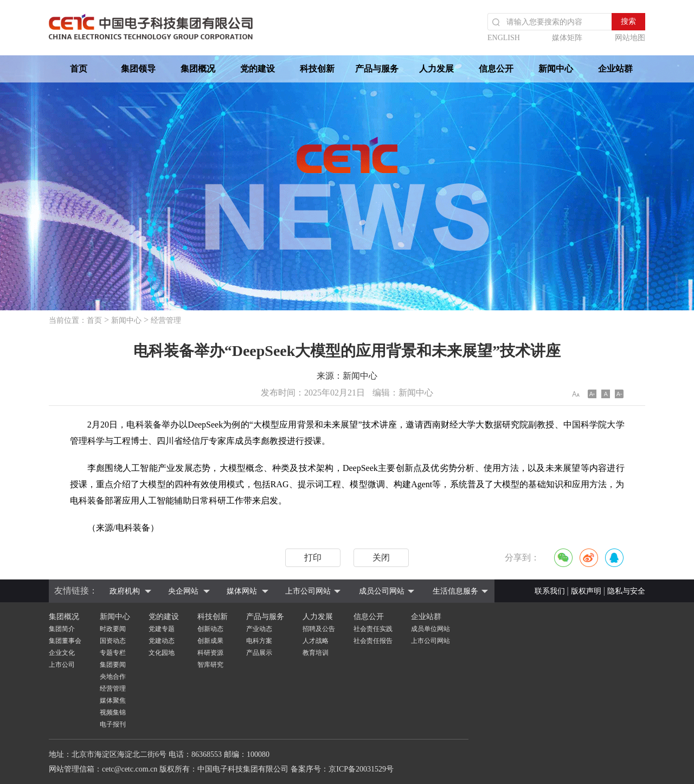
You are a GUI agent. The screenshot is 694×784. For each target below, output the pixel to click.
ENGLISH (504, 38)
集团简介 (62, 629)
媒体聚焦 (113, 700)
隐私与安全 (626, 591)
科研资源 (210, 653)
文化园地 (162, 653)
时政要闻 (113, 629)
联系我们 (550, 591)
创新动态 (210, 629)
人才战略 (316, 641)
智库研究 (210, 665)
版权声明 (586, 591)
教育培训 (316, 653)
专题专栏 (113, 653)
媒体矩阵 (567, 38)
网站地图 (630, 38)
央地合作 (113, 677)
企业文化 (62, 653)
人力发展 (436, 69)
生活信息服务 (455, 591)
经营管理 (166, 320)
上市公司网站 (308, 591)
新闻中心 (556, 69)
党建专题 (162, 629)
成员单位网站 (430, 629)
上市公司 (62, 665)
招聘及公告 (319, 629)
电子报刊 (113, 724)
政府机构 (125, 591)
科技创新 (317, 69)
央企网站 (183, 591)
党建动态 (162, 641)
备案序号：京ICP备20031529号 (342, 769)
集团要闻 (113, 665)
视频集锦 (113, 712)
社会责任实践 (373, 629)
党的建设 (258, 69)
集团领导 (138, 69)
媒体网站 (242, 591)
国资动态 (113, 641)
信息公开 (496, 69)
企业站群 (615, 69)
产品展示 (259, 653)
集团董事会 (65, 641)
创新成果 (210, 641)
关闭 (381, 557)
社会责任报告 (373, 641)
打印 (313, 557)
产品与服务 (377, 69)
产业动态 (259, 629)
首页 (79, 69)
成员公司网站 (382, 591)
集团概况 (198, 69)
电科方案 (259, 641)
